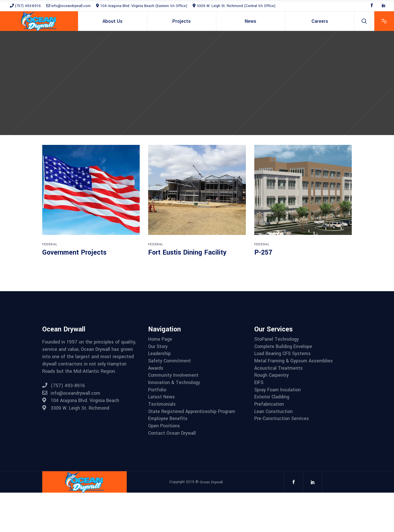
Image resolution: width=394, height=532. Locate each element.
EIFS (259, 383)
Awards (156, 368)
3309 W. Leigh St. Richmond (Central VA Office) (234, 6)
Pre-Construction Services (282, 419)
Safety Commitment (170, 361)
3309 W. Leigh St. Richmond (76, 408)
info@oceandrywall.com (68, 6)
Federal (50, 244)
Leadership (159, 354)
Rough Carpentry (271, 375)
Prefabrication (269, 404)
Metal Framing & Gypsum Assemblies (294, 361)
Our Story (158, 347)
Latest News (162, 397)
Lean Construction (273, 412)
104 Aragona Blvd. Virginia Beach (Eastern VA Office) (142, 6)
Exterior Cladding (272, 397)
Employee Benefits (168, 419)
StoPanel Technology (277, 339)
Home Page (160, 339)
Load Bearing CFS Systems (282, 354)
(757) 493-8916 (25, 6)
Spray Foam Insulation (278, 390)
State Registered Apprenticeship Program (192, 412)
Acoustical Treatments (279, 368)
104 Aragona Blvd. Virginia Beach (81, 400)
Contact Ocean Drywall (172, 433)
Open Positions (164, 426)
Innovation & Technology (174, 383)
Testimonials (162, 404)
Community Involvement (173, 375)
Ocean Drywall (211, 482)
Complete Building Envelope (283, 347)
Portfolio (157, 390)
